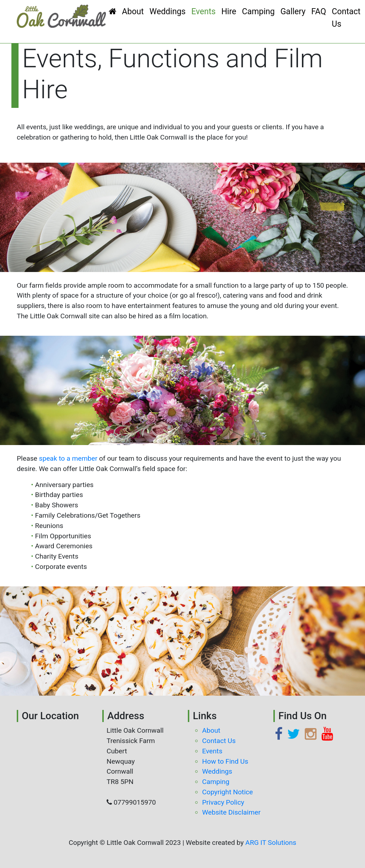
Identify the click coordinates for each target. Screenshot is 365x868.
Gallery (293, 12)
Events (204, 12)
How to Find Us (225, 761)
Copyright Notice (228, 792)
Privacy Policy (223, 802)
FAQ (319, 12)
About (133, 12)
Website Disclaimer (231, 812)
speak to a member (68, 458)
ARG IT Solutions (271, 843)
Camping (258, 12)
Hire (229, 12)
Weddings (167, 12)
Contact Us (346, 18)
